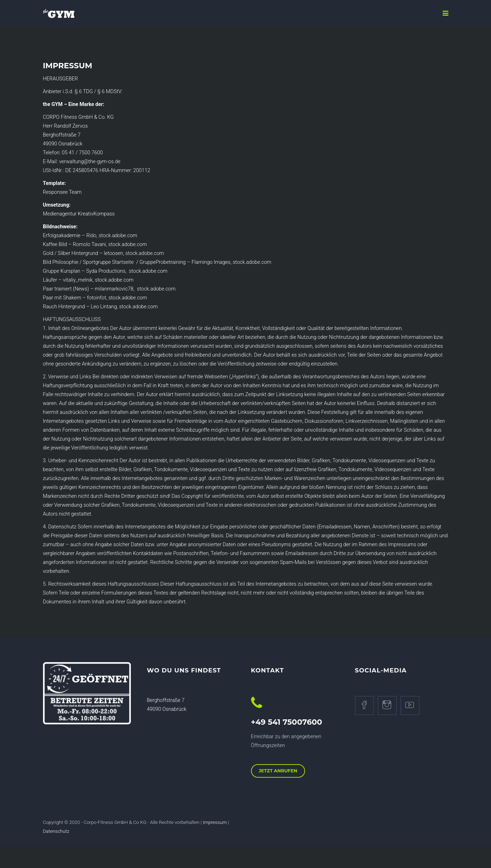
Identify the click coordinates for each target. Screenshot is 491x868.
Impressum (215, 822)
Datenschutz (56, 831)
